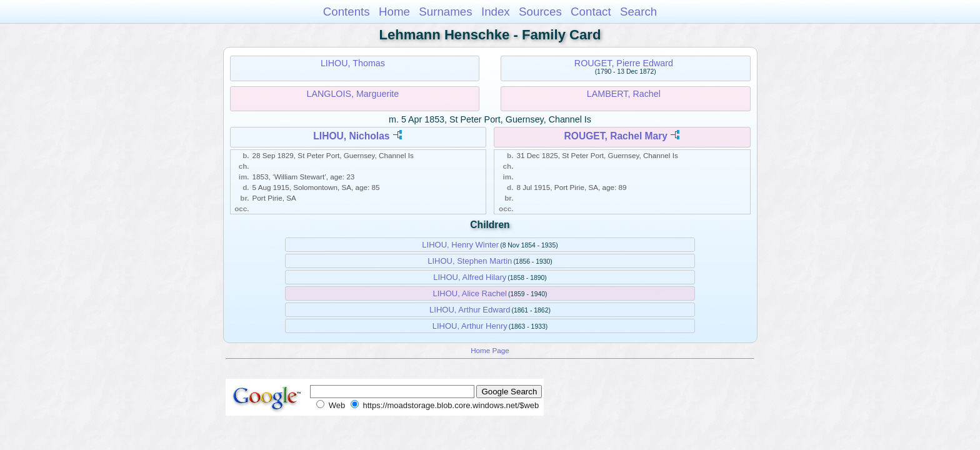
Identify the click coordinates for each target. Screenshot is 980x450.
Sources (540, 12)
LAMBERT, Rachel (624, 94)
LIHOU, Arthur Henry (470, 326)
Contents (347, 12)
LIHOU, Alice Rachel (470, 293)
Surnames (445, 12)
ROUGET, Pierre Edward (624, 63)
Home (394, 12)
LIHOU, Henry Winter (460, 245)
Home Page (490, 350)
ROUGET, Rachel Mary (616, 136)
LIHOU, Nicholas (351, 136)
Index (496, 12)
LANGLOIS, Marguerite (352, 94)
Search (638, 12)
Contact (591, 12)
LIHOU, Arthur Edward (470, 310)
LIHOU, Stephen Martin (470, 261)
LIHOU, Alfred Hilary (470, 277)
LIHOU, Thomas (353, 63)
